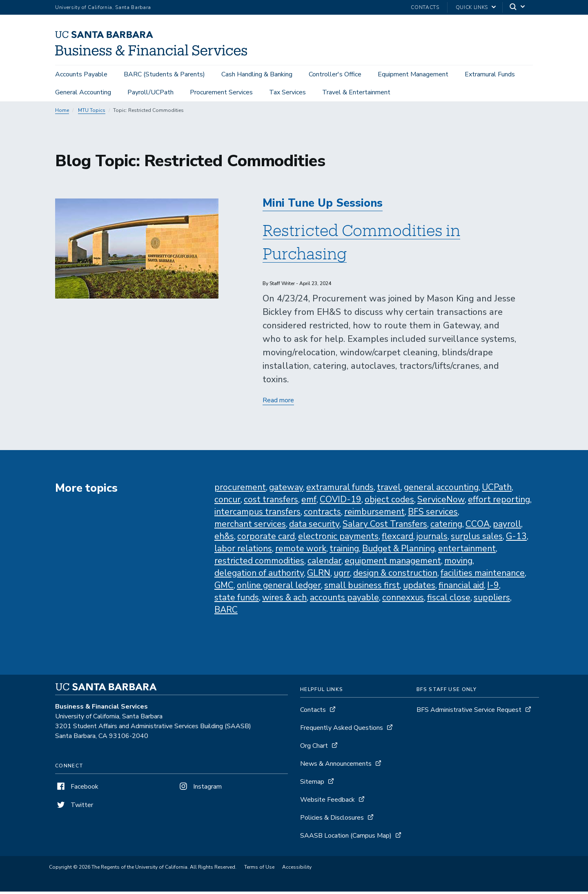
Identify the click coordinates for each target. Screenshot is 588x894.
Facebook (77, 789)
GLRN (319, 575)
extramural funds (340, 490)
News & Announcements (336, 766)
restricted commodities (259, 563)
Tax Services (287, 92)
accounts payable (344, 600)
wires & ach (284, 600)
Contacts (425, 7)
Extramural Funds (490, 74)
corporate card (266, 539)
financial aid (461, 588)
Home (62, 113)
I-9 (493, 588)
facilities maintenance (483, 575)
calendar (324, 563)
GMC (224, 588)
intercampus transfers (257, 514)
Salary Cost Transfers (385, 526)
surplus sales (477, 539)
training (344, 551)
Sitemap (312, 784)
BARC (226, 612)
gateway (286, 490)
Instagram (200, 789)
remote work (301, 551)
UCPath (497, 490)
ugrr (342, 575)
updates (419, 588)
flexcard (398, 539)
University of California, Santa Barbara (103, 7)
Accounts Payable (81, 74)
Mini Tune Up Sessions (323, 206)
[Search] (518, 8)
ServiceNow (441, 502)
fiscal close (449, 600)
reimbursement (374, 514)
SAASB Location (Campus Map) (346, 838)
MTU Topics (92, 113)
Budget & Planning (399, 551)
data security (314, 526)
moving (458, 563)
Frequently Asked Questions (342, 730)
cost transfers (271, 502)
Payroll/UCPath (150, 92)
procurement (240, 490)
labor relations (243, 551)
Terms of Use (259, 869)
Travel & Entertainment (356, 92)
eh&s (224, 539)
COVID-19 (341, 502)
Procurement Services (221, 92)
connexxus (403, 600)
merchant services (250, 526)
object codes (389, 502)
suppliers (492, 600)
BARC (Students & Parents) (164, 74)
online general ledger (279, 588)
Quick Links (472, 7)
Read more (278, 403)
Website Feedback (327, 802)
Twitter (74, 807)
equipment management (393, 563)
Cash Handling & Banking (257, 74)
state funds (237, 600)
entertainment (467, 551)
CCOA (478, 526)
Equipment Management (413, 74)
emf (309, 502)
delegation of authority (259, 575)
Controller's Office (335, 74)
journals (432, 539)
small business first (362, 588)
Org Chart (314, 748)
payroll (507, 526)
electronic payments (338, 539)
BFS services (433, 514)
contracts (322, 514)
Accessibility (297, 869)
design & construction (395, 575)
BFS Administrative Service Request (469, 712)
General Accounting (83, 92)
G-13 (516, 539)
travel (389, 490)
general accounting (441, 490)
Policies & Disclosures (332, 820)
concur (227, 502)
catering (446, 526)
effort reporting (499, 502)
